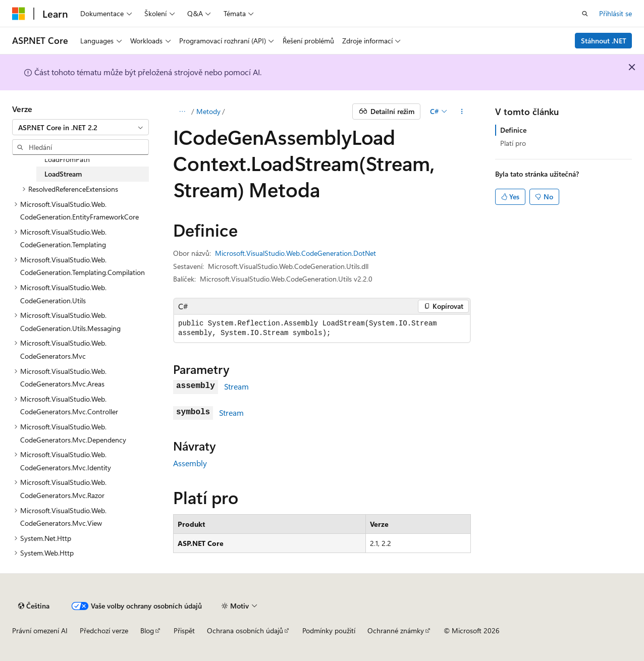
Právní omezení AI (40, 630)
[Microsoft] (19, 14)
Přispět (184, 630)
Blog (147, 630)
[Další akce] (462, 112)
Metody (208, 111)
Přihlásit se (615, 13)
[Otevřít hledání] (585, 14)
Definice (513, 130)
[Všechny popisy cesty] (182, 112)
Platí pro (513, 143)
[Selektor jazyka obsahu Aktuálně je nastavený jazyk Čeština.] (34, 606)
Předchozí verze (104, 630)
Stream (236, 386)
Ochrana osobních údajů (245, 630)
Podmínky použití (329, 630)
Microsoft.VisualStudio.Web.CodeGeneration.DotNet (296, 253)
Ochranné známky (396, 630)
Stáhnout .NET (604, 41)
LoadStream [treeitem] (63, 174)
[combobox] (80, 127)
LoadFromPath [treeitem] (67, 159)
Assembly (190, 463)
